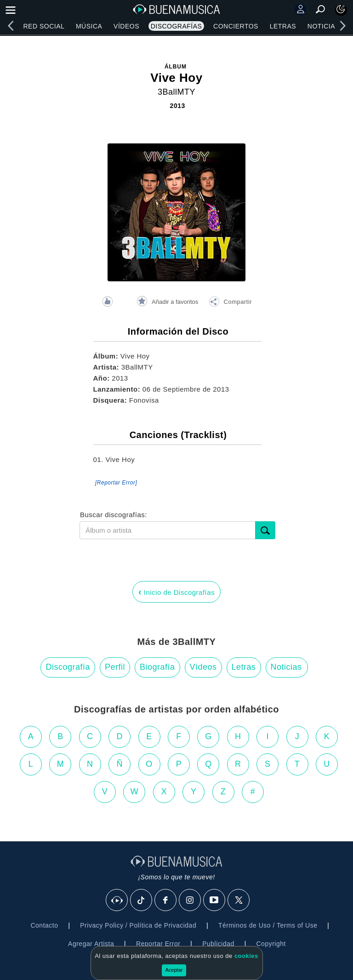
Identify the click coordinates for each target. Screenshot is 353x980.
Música (89, 26)
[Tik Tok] (142, 900)
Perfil (115, 667)
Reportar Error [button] (158, 944)
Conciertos (236, 26)
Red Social (44, 26)
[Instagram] (190, 900)
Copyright (271, 944)
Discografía (68, 667)
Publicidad (218, 944)
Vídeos (126, 26)
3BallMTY (176, 92)
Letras (283, 26)
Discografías (176, 26)
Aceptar (174, 970)
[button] (230, 303)
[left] (11, 26)
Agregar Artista (91, 944)
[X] (239, 900)
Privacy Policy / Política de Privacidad (138, 925)
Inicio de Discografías (176, 592)
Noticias (324, 26)
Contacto (44, 925)
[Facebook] (166, 900)
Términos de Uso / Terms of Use (268, 925)
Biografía (157, 667)
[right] (342, 26)
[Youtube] (215, 900)
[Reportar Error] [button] (116, 483)
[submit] (265, 530)
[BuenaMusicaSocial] (117, 900)
